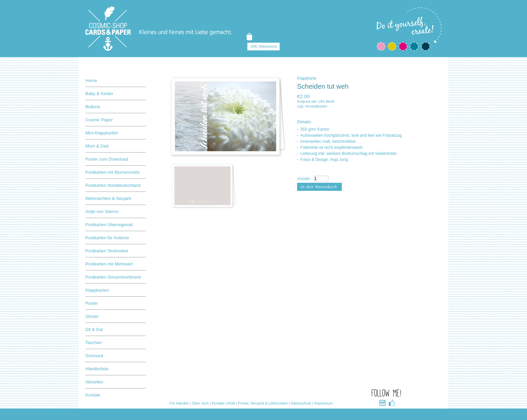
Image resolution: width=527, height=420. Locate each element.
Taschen (93, 343)
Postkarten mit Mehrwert (109, 264)
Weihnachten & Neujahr (108, 198)
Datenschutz (301, 403)
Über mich (200, 403)
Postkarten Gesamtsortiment (113, 277)
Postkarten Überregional (109, 225)
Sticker (92, 316)
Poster (92, 303)
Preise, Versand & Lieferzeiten (263, 403)
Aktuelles (94, 382)
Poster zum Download (107, 159)
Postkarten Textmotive (107, 251)
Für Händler (179, 403)
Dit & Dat (94, 329)
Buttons (93, 107)
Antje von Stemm (102, 212)
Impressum (323, 403)
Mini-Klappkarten (102, 133)
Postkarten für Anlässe (107, 238)
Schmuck (94, 356)
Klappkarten (97, 290)
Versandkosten (316, 106)
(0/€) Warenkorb (264, 46)
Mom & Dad (97, 146)
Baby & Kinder (99, 94)
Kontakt (93, 395)
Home (91, 80)
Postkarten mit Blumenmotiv (113, 172)
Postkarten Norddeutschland (113, 185)
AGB (231, 403)
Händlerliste (97, 369)
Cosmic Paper (99, 120)
